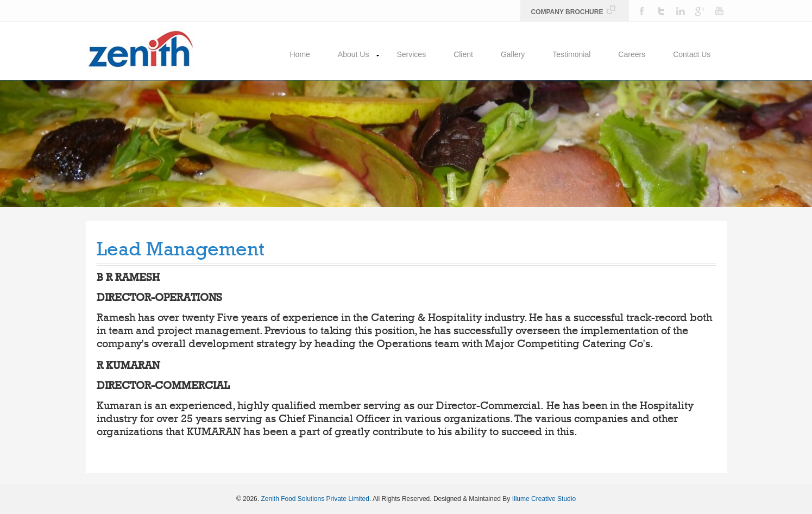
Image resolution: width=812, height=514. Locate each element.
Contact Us (692, 54)
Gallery (513, 54)
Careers (632, 54)
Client (463, 54)
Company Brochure (574, 12)
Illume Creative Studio (544, 499)
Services (411, 54)
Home (300, 54)
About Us (354, 54)
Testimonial (571, 54)
